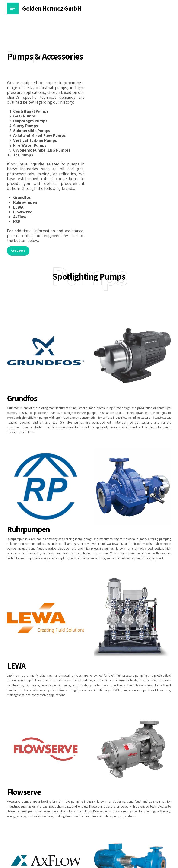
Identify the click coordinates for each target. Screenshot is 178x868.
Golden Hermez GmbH (52, 8)
